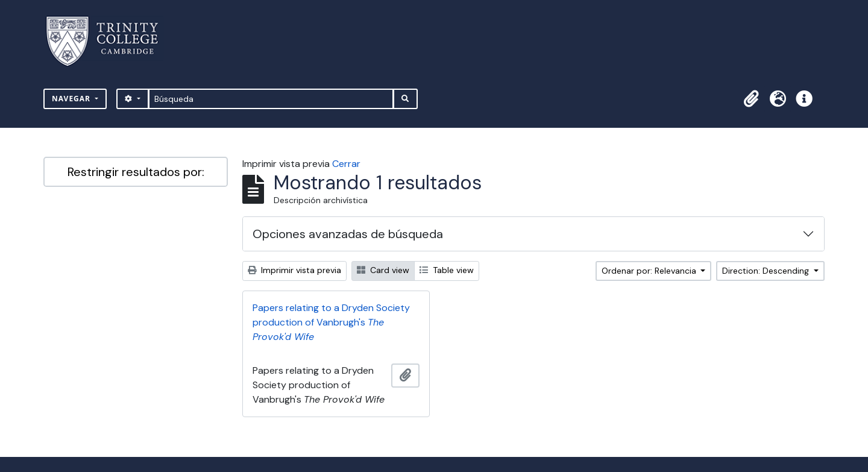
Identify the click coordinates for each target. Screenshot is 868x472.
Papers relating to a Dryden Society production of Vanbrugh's (331, 322)
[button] (751, 99)
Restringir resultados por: (136, 172)
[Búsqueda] (271, 99)
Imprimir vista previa (294, 270)
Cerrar (346, 164)
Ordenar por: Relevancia (650, 271)
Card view (383, 270)
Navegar (72, 99)
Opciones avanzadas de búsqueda (348, 234)
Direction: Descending (767, 271)
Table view (447, 270)
